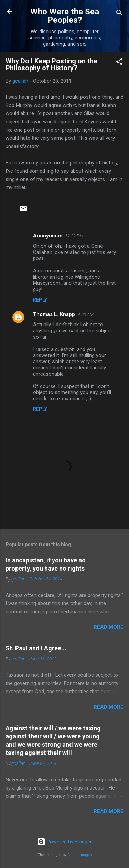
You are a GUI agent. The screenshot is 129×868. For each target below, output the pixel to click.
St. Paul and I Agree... (36, 648)
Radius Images (80, 855)
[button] (119, 63)
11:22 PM (74, 236)
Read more (109, 627)
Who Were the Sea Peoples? (65, 16)
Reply (40, 300)
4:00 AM (86, 314)
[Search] (119, 14)
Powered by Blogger (64, 842)
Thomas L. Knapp (54, 314)
